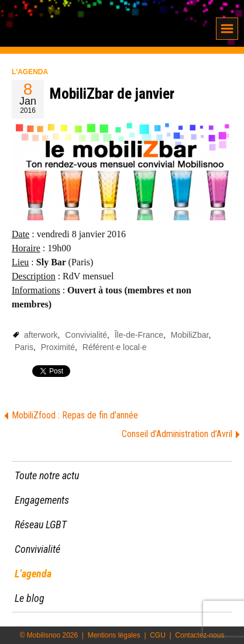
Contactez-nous (200, 635)
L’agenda (33, 574)
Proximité (58, 347)
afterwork (41, 335)
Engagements (42, 500)
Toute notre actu (47, 475)
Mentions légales (114, 635)
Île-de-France (139, 335)
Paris (24, 347)
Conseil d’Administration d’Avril (177, 434)
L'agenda (30, 72)
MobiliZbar (190, 335)
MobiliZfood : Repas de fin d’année (75, 415)
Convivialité (86, 335)
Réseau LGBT (41, 524)
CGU (158, 635)
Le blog (30, 598)
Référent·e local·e (115, 347)
